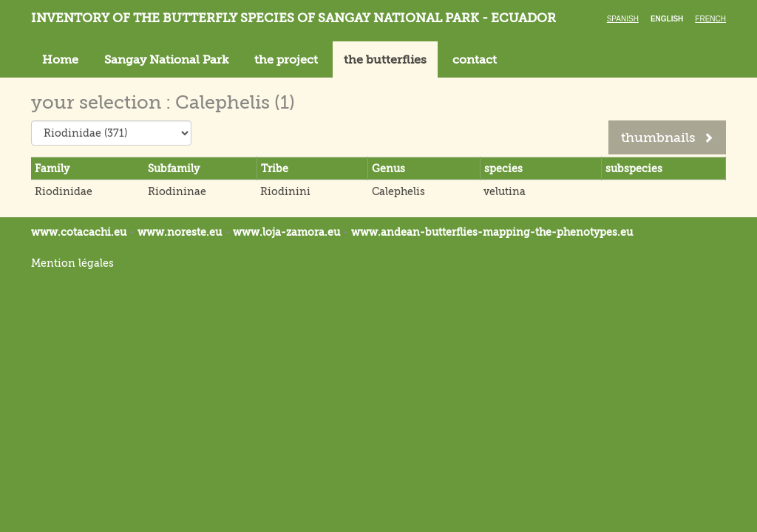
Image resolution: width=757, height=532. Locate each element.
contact (475, 60)
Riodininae (177, 191)
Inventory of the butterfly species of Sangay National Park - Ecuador (293, 18)
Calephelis (398, 191)
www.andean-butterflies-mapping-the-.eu (492, 232)
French (710, 19)
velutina (505, 191)
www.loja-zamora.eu (286, 232)
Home (60, 60)
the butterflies (385, 60)
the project (286, 60)
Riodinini (285, 191)
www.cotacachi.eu (79, 232)
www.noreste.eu (180, 232)
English (667, 19)
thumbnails (667, 137)
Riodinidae (64, 191)
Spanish (623, 19)
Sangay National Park (166, 60)
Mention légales (72, 263)
